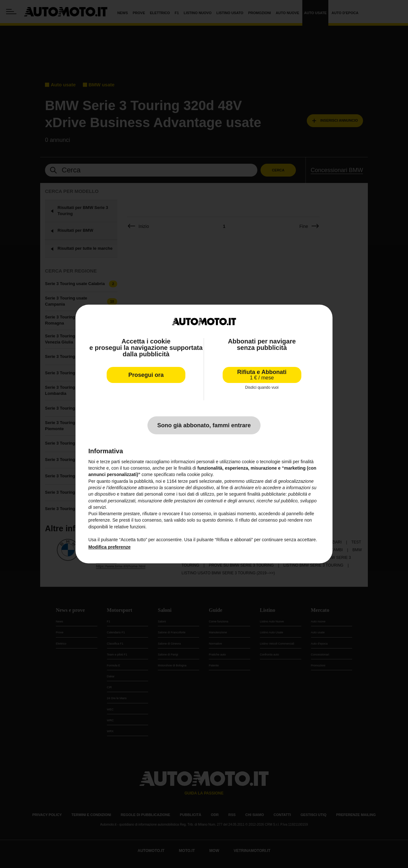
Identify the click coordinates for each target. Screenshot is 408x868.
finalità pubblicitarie (266, 494)
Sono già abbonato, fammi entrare (204, 425)
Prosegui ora (146, 375)
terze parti (188, 481)
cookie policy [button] (200, 474)
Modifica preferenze (109, 547)
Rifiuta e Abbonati (262, 375)
